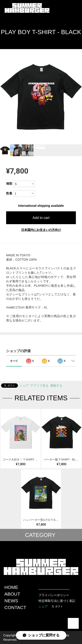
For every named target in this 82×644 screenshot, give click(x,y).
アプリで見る (39, 386)
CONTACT (15, 607)
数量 (9, 193)
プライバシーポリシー (54, 595)
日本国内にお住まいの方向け (41, 230)
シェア (24, 386)
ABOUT (12, 594)
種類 (9, 184)
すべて (14, 361)
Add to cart (41, 218)
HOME (11, 587)
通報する (56, 386)
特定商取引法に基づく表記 (57, 601)
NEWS (11, 601)
